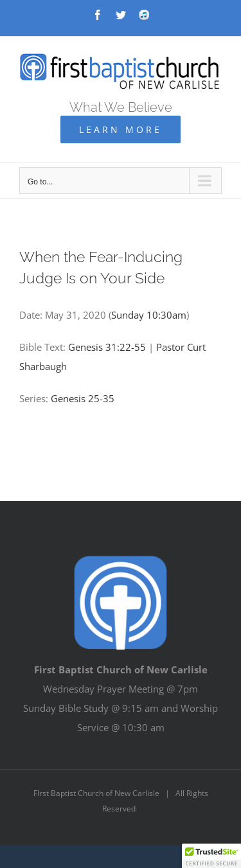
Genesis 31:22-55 (107, 347)
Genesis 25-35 (83, 398)
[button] (211, 856)
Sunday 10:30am (149, 315)
